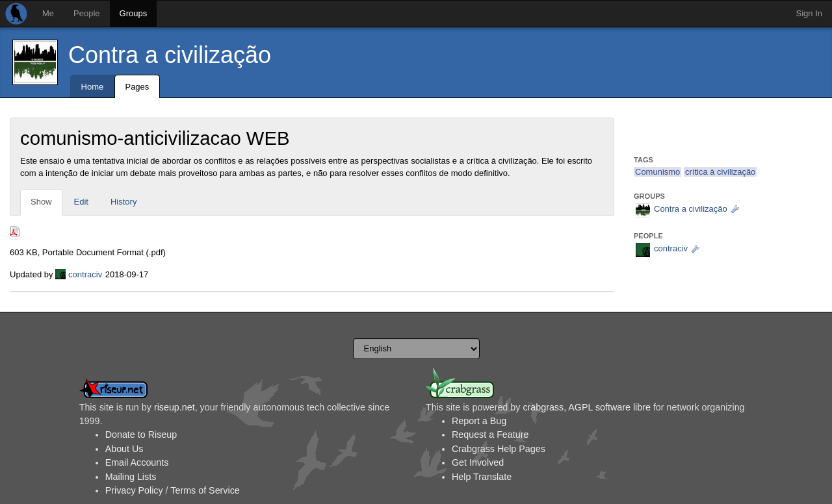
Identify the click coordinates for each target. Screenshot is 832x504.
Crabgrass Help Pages (499, 449)
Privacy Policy (134, 490)
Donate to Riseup (141, 435)
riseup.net (175, 407)
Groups (134, 13)
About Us (124, 449)
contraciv (85, 274)
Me (48, 13)
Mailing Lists (131, 477)
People (86, 13)
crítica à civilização (720, 172)
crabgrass (543, 407)
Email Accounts (137, 462)
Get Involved (478, 462)
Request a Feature (490, 435)
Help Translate (482, 477)
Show (41, 202)
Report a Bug (479, 421)
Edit (81, 202)
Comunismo (657, 172)
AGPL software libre (609, 407)
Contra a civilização (170, 55)
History (123, 202)
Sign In (809, 13)
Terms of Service (205, 490)
